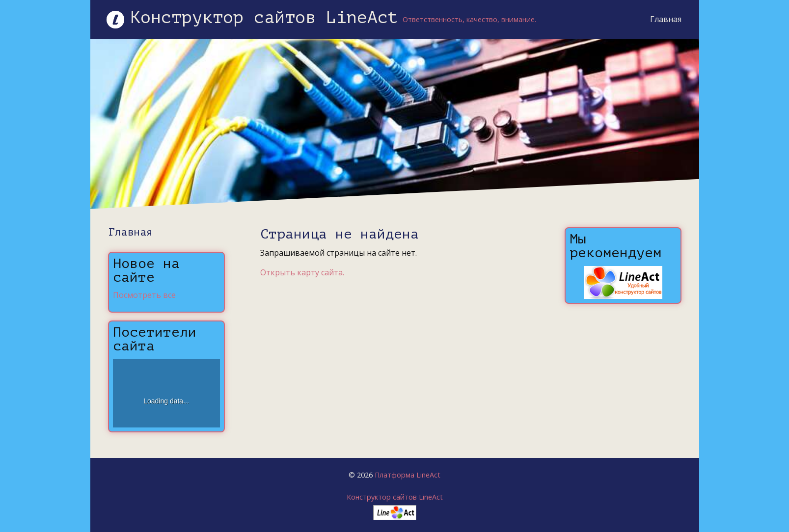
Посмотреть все (144, 295)
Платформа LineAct (408, 475)
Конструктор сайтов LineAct (395, 497)
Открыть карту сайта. (302, 272)
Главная (666, 19)
